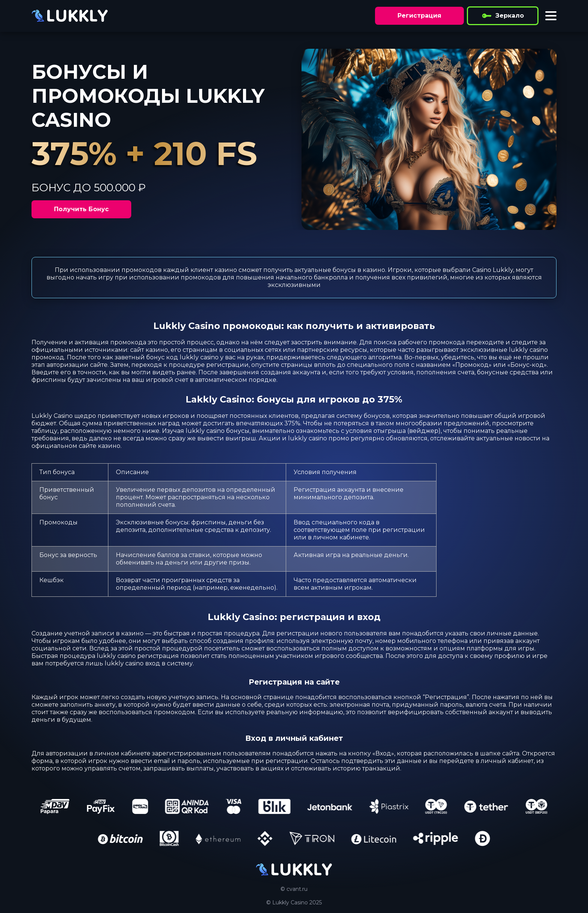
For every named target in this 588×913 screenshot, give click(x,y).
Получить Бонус (81, 209)
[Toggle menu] (551, 16)
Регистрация (419, 16)
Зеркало (503, 16)
